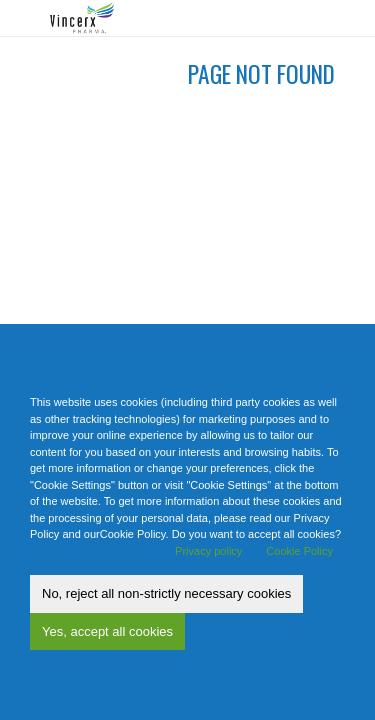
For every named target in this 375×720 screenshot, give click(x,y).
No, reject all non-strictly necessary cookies (166, 593)
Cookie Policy (299, 551)
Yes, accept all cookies (107, 631)
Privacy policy (208, 551)
